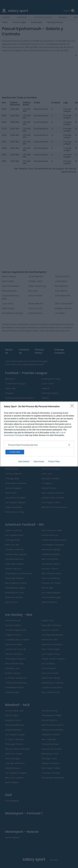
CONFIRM (15, 452)
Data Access (39, 461)
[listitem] (39, 445)
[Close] (73, 407)
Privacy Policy (54, 461)
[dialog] (39, 434)
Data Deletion (24, 461)
